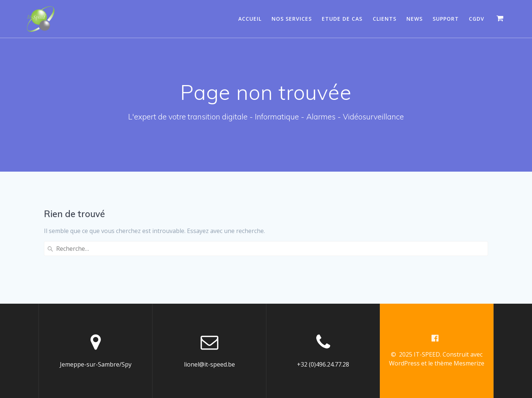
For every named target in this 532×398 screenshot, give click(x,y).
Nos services (292, 19)
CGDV (477, 19)
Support (446, 19)
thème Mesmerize (459, 363)
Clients (385, 19)
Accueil (250, 19)
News (415, 19)
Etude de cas (342, 19)
